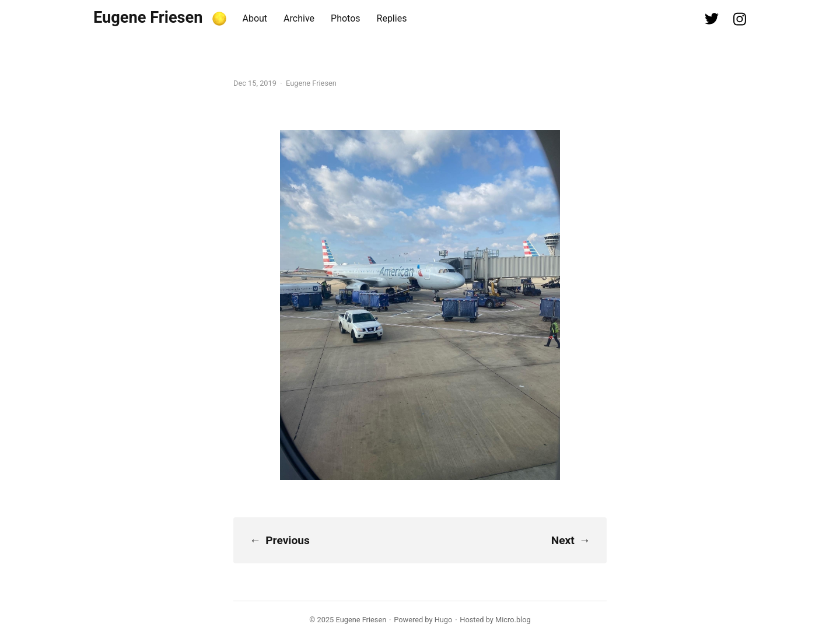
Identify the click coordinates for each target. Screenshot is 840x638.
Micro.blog (513, 620)
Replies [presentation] (392, 18)
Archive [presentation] (299, 18)
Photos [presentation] (346, 18)
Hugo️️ (444, 620)
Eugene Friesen (148, 17)
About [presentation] (255, 18)
